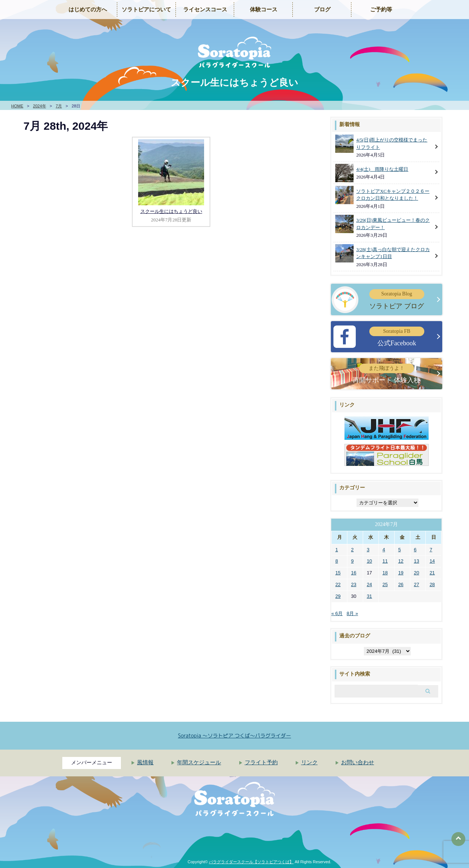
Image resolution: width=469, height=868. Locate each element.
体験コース (264, 10)
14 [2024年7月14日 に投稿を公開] (432, 561)
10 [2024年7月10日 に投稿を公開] (369, 561)
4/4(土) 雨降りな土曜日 (382, 169)
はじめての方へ (88, 10)
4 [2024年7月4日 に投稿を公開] (384, 550)
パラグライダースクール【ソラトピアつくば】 (251, 862)
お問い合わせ (358, 762)
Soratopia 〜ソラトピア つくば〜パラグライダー (235, 735)
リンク (309, 762)
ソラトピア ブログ (397, 299)
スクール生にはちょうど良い (171, 211)
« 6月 (337, 613)
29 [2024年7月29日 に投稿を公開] (338, 596)
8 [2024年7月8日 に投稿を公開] (337, 561)
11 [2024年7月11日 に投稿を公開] (385, 561)
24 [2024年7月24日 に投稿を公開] (369, 584)
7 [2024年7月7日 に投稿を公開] (431, 550)
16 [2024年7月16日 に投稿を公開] (354, 573)
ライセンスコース (205, 10)
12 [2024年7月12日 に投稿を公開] (401, 561)
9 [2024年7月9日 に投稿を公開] (352, 561)
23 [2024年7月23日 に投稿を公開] (354, 584)
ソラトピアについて (146, 10)
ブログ (322, 10)
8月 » (352, 613)
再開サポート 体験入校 (386, 374)
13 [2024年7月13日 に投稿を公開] (417, 561)
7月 (59, 106)
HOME (17, 106)
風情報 (145, 762)
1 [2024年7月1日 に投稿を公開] (337, 550)
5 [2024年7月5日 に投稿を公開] (400, 550)
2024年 (39, 106)
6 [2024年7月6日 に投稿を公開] (415, 550)
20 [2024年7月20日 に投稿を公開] (417, 573)
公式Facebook (397, 337)
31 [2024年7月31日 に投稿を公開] (369, 596)
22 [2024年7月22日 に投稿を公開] (338, 584)
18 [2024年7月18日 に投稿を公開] (385, 573)
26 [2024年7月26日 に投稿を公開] (401, 584)
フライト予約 (261, 762)
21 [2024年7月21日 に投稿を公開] (432, 573)
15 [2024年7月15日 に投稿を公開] (338, 573)
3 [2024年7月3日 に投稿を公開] (368, 550)
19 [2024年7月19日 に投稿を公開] (401, 573)
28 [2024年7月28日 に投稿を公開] (432, 584)
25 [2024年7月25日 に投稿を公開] (385, 584)
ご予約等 (381, 10)
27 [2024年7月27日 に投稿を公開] (417, 584)
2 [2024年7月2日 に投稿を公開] (352, 550)
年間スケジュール (199, 762)
